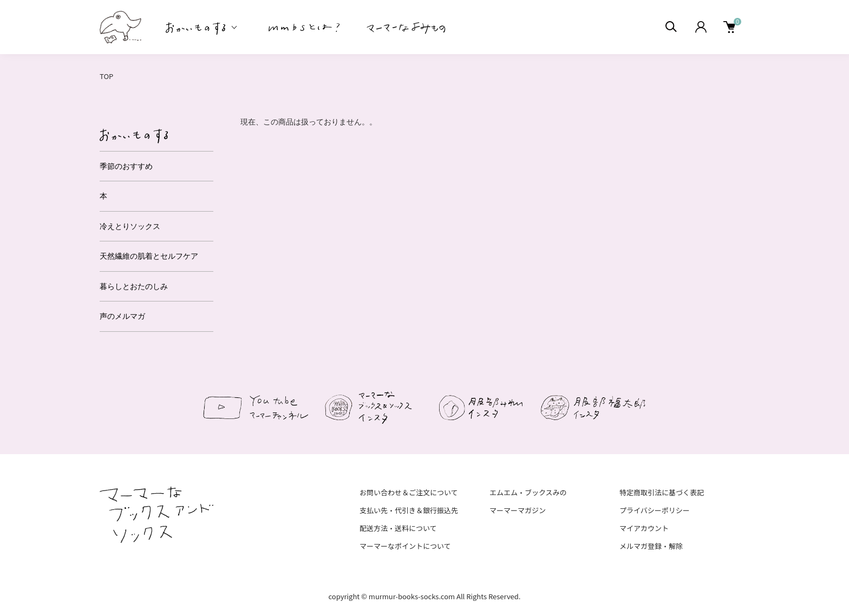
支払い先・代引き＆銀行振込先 (409, 510)
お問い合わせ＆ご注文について (409, 492)
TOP (106, 76)
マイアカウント (644, 528)
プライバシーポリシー (655, 510)
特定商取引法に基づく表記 (662, 492)
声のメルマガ (122, 316)
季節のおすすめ (126, 166)
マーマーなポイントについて (405, 546)
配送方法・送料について (398, 528)
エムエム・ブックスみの (528, 492)
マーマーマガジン (518, 510)
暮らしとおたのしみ (134, 286)
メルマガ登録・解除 (651, 546)
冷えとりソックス (130, 226)
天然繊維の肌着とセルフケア (149, 256)
